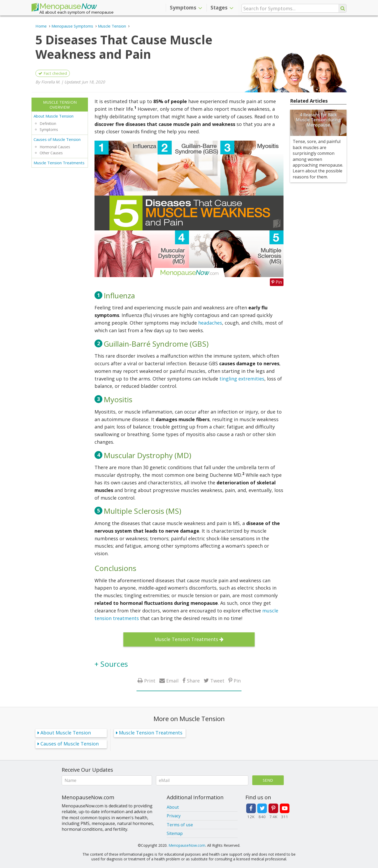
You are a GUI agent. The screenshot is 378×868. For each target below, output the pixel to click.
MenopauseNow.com (187, 845)
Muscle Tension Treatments (59, 163)
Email (172, 681)
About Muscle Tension (54, 116)
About (173, 807)
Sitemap (175, 833)
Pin (237, 681)
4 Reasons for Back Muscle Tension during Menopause (318, 120)
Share (193, 681)
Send (268, 780)
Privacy (174, 816)
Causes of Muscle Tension (57, 139)
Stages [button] (222, 8)
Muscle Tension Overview (60, 105)
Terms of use (180, 825)
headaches (210, 323)
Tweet (217, 681)
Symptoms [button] (186, 8)
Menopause (64, 7)
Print (150, 681)
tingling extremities (242, 379)
